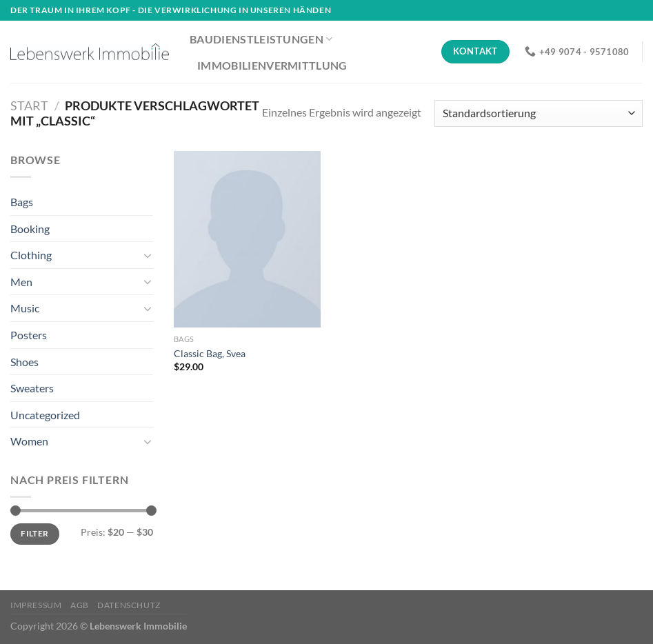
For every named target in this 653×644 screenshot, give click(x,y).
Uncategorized (45, 415)
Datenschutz (129, 605)
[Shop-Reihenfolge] (539, 113)
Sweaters (32, 388)
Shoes (24, 362)
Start (29, 105)
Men (21, 282)
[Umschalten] (148, 255)
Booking (30, 229)
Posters (29, 335)
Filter (34, 533)
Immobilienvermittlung (272, 65)
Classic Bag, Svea (210, 353)
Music (25, 308)
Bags (22, 202)
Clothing (31, 255)
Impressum (36, 605)
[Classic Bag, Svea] (248, 239)
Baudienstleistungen (261, 39)
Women (29, 441)
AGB (80, 605)
